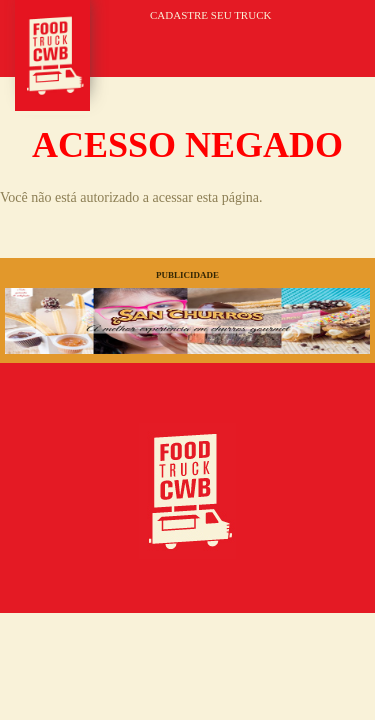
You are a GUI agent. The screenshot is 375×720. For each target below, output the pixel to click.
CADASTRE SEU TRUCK (210, 15)
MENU (332, 41)
